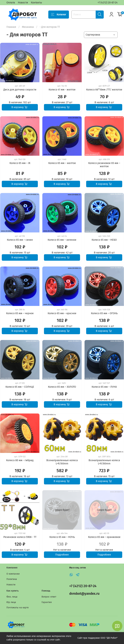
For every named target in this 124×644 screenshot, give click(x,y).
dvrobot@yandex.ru (84, 594)
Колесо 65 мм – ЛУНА (104, 387)
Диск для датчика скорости (20, 90)
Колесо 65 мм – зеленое (62, 240)
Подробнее (62, 555)
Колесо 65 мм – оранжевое (104, 537)
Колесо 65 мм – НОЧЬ (62, 537)
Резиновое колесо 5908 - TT (20, 537)
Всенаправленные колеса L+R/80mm (104, 462)
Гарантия (47, 602)
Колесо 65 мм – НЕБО (104, 240)
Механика (28, 27)
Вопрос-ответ (49, 597)
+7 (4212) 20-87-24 (108, 3)
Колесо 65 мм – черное (20, 313)
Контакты (36, 3)
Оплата (11, 3)
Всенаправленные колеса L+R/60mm (62, 462)
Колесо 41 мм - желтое (62, 90)
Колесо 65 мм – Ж (20, 163)
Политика (12, 579)
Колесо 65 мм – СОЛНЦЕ (20, 387)
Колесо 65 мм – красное (62, 313)
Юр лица (11, 602)
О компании (13, 574)
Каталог (59, 15)
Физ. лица (12, 597)
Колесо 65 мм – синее (20, 240)
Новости (23, 3)
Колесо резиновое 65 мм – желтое (104, 165)
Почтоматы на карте (18, 608)
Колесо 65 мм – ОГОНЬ (104, 313)
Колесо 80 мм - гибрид (20, 460)
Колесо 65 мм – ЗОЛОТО (62, 387)
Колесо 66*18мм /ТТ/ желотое (104, 90)
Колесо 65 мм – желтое (62, 163)
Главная (11, 27)
